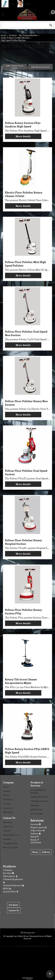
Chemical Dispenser (13, 885)
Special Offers (11, 891)
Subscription (11, 876)
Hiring (35, 837)
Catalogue (8, 870)
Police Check (38, 830)
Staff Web (36, 842)
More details (23, 136)
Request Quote (38, 827)
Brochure (8, 873)
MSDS (7, 888)
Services (36, 824)
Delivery (36, 833)
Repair (35, 840)
